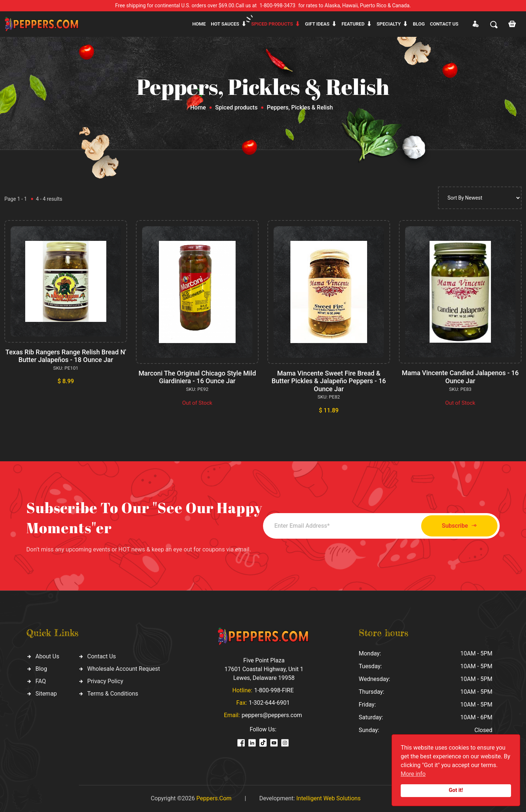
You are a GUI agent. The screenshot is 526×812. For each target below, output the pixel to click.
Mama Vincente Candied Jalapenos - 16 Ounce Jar (460, 377)
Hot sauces (225, 24)
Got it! (456, 790)
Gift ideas (317, 24)
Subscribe (459, 526)
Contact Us (102, 656)
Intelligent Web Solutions (328, 798)
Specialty (389, 24)
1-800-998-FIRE (274, 690)
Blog (419, 24)
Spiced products (272, 24)
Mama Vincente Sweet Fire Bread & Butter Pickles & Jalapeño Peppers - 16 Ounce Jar (329, 381)
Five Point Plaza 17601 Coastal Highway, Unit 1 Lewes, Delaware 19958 (264, 669)
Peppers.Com (214, 798)
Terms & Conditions (113, 694)
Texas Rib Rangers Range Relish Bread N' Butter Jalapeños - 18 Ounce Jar (66, 356)
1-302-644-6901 (269, 703)
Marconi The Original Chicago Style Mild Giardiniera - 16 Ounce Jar (197, 377)
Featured (353, 24)
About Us (47, 656)
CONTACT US (444, 24)
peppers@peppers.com (272, 715)
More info (413, 774)
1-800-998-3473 (278, 5)
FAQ (41, 681)
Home (199, 24)
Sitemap (46, 694)
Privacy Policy (105, 681)
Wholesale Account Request (124, 669)
